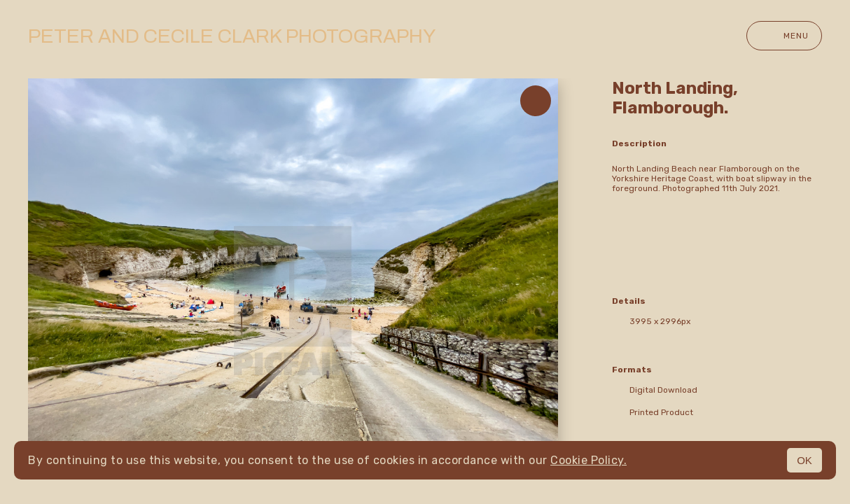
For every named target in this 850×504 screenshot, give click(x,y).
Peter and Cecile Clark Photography (232, 36)
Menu (784, 36)
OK (804, 460)
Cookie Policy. (588, 460)
